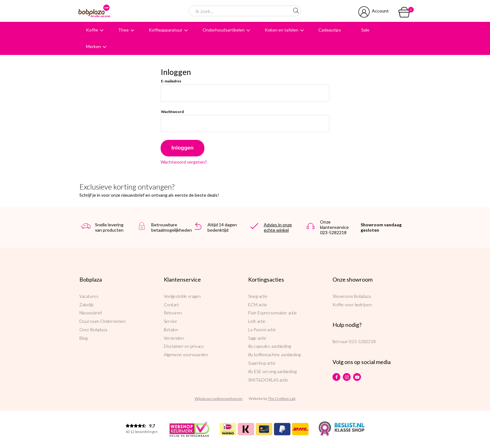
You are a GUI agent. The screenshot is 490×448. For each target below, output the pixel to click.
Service (170, 321)
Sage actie (257, 338)
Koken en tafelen (282, 30)
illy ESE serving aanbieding (272, 371)
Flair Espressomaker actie (272, 313)
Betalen (171, 330)
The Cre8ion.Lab (282, 399)
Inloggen (183, 148)
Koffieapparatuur (166, 30)
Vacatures (89, 296)
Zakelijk (87, 305)
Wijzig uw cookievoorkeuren (219, 399)
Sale (365, 30)
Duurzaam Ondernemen (102, 321)
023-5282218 (362, 341)
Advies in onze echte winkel (278, 227)
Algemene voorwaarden (186, 354)
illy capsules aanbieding (270, 346)
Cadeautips (330, 30)
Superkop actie (262, 363)
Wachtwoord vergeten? (184, 162)
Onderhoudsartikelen (224, 30)
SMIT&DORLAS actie (268, 380)
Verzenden (174, 338)
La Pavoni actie (262, 330)
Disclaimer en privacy (184, 346)
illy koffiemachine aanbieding (274, 354)
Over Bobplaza (93, 330)
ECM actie (258, 305)
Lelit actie (257, 321)
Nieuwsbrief (91, 313)
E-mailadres (171, 81)
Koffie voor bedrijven (352, 305)
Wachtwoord (172, 112)
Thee (123, 30)
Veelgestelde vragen (182, 296)
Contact (171, 305)
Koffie (92, 30)
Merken (93, 46)
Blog (83, 338)
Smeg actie (258, 296)
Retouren (173, 313)
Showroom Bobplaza (352, 296)
